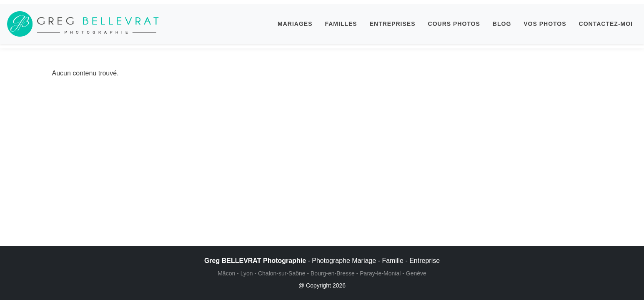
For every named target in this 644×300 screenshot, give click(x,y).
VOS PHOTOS (545, 24)
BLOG (502, 24)
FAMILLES (341, 24)
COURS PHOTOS (454, 24)
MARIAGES (295, 24)
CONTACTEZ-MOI (606, 24)
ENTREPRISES (393, 24)
